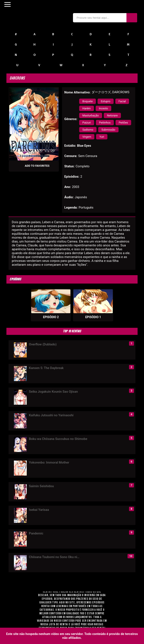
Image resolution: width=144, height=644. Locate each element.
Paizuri (87, 123)
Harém (87, 108)
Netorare (112, 115)
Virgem (87, 137)
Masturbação (91, 115)
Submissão (108, 130)
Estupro (106, 101)
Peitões (123, 123)
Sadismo (88, 130)
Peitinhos (105, 123)
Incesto (103, 108)
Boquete (88, 101)
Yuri (102, 137)
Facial (122, 101)
